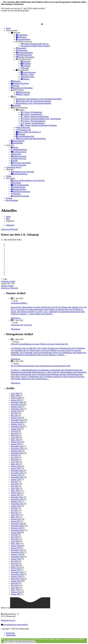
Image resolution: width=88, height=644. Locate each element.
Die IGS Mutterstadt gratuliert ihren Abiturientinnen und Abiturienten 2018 (41, 366)
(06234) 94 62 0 (9, 620)
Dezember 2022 (17, 471)
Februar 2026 (16, 398)
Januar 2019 (16, 570)
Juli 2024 (14, 431)
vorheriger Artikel (8, 281)
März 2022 (15, 490)
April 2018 (15, 588)
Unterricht (10, 145)
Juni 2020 (15, 537)
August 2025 (16, 411)
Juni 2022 (15, 484)
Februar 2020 (16, 546)
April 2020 (15, 541)
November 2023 (17, 449)
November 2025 (17, 404)
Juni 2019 (15, 561)
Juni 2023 (15, 457)
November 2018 (17, 574)
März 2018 (15, 590)
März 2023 (15, 464)
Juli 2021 (14, 508)
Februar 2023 (16, 466)
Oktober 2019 (16, 554)
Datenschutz (11, 635)
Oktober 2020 (16, 528)
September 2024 (17, 426)
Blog (8, 219)
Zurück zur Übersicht (9, 229)
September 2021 (17, 504)
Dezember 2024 (17, 420)
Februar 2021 (16, 519)
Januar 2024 (16, 444)
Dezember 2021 (17, 497)
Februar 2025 (16, 418)
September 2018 (17, 579)
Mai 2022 (15, 486)
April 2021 (15, 515)
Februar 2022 (16, 493)
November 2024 (17, 422)
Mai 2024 (15, 435)
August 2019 (16, 559)
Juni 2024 (15, 433)
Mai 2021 (15, 513)
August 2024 (16, 429)
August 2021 (16, 506)
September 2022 (17, 477)
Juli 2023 (14, 455)
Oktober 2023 (16, 451)
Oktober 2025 (16, 407)
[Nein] (36, 642)
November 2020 (17, 526)
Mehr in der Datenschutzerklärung (22, 642)
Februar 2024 (16, 442)
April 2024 (15, 438)
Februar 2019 (16, 568)
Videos (9, 176)
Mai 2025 (15, 415)
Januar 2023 (16, 468)
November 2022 (17, 473)
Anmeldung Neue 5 (14, 167)
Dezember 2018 (17, 572)
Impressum (10, 633)
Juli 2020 (14, 535)
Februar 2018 (16, 592)
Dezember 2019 (17, 550)
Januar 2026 (16, 400)
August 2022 (16, 479)
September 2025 (17, 409)
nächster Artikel (7, 286)
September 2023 (17, 453)
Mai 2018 (15, 585)
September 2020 (17, 530)
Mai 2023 (15, 460)
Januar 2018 (16, 594)
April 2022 (15, 488)
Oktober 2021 (16, 502)
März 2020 (15, 543)
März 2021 (15, 517)
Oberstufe (10, 169)
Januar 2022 (16, 495)
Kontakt (9, 198)
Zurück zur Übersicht (9, 288)
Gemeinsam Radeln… (20, 303)
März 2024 (15, 440)
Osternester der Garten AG (21, 325)
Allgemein (10, 225)
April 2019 (15, 565)
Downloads (10, 178)
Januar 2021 (16, 521)
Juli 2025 (14, 413)
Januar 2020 (16, 548)
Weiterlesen (15, 318)
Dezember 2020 (17, 524)
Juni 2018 (15, 583)
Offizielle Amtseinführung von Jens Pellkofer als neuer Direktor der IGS (40, 344)
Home (8, 28)
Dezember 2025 (17, 402)
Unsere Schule (12, 30)
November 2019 (17, 552)
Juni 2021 (15, 510)
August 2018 (16, 581)
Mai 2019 (15, 563)
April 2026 (15, 393)
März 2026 (15, 396)
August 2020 (16, 532)
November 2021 (17, 499)
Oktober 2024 (16, 424)
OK (6, 642)
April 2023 (15, 462)
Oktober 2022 (16, 475)
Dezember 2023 (17, 446)
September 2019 (17, 557)
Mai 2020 (15, 539)
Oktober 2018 (16, 577)
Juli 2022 (14, 482)
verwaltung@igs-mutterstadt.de (15, 625)
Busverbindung (12, 200)
